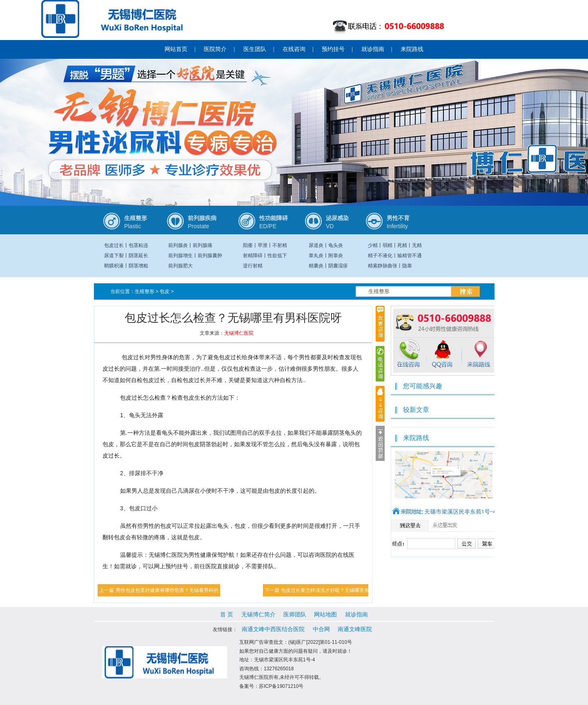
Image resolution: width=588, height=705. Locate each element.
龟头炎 (336, 245)
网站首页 (176, 49)
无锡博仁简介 (258, 614)
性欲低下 (277, 256)
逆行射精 (253, 266)
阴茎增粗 (138, 266)
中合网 (321, 629)
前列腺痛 (203, 245)
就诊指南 (373, 49)
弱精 (388, 245)
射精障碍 (253, 256)
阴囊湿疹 (338, 266)
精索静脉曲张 (383, 266)
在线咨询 (294, 49)
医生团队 (255, 49)
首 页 (227, 614)
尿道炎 (316, 245)
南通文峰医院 (355, 629)
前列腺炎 (178, 245)
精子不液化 (380, 256)
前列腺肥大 (180, 266)
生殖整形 (145, 291)
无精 (417, 245)
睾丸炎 (316, 256)
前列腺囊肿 (210, 256)
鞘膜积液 (114, 266)
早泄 (263, 245)
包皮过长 (114, 245)
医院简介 (215, 49)
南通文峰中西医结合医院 (273, 629)
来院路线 (412, 49)
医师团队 (295, 614)
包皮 (165, 291)
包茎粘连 (138, 245)
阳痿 (248, 245)
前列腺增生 (180, 256)
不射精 (280, 245)
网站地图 (325, 614)
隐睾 (407, 266)
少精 (373, 245)
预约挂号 (333, 49)
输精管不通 (410, 256)
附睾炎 (336, 256)
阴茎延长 (138, 256)
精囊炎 (316, 266)
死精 (402, 245)
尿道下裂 (114, 256)
